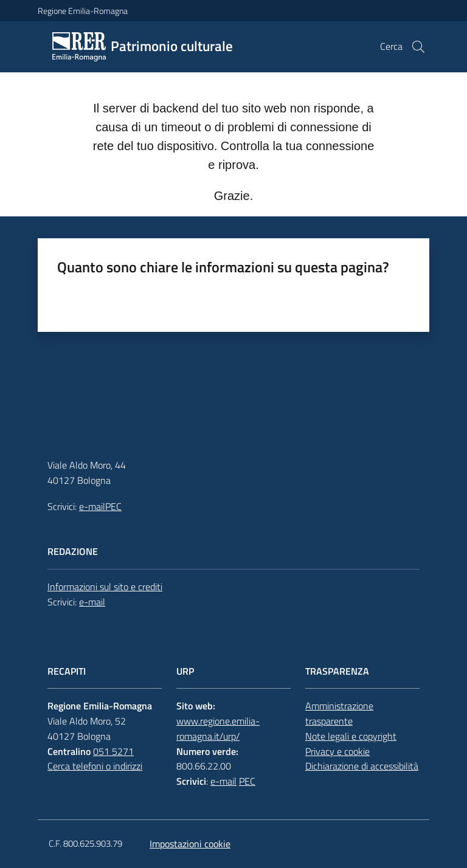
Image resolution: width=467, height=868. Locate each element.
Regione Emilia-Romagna (83, 11)
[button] (418, 47)
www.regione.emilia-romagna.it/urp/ (218, 728)
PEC (113, 506)
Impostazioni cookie (190, 844)
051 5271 (113, 751)
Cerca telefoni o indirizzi (95, 766)
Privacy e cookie (337, 751)
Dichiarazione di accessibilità (362, 766)
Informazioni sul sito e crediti (105, 587)
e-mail (92, 506)
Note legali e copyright (351, 736)
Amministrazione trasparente (339, 713)
